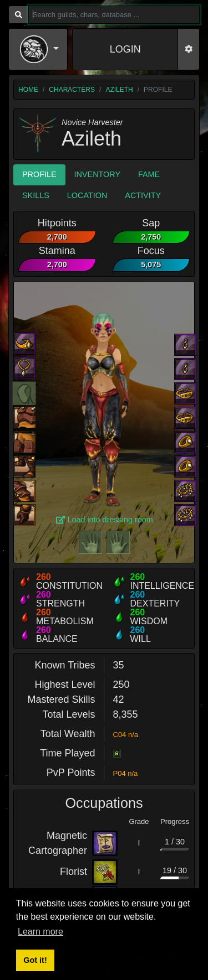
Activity (143, 195)
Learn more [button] (40, 932)
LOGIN (125, 49)
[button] (39, 49)
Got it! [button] (35, 960)
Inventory (97, 174)
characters (72, 90)
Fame (149, 174)
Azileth (119, 90)
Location (87, 195)
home (28, 90)
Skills (36, 195)
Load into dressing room (105, 520)
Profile (39, 174)
